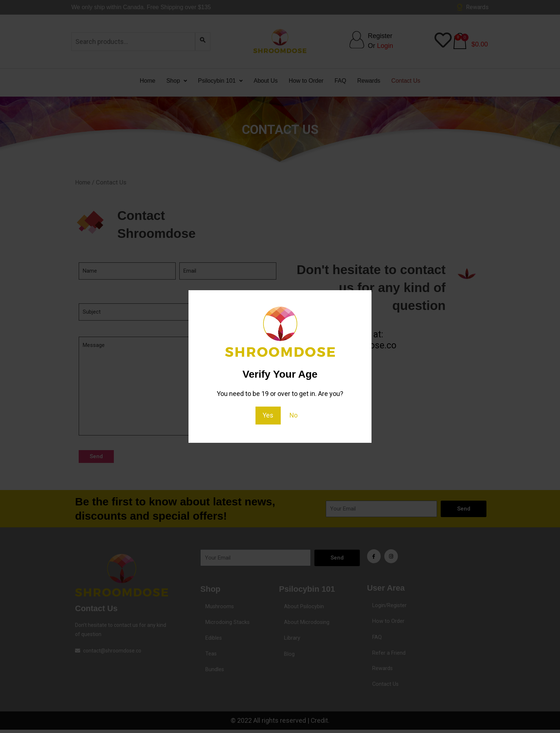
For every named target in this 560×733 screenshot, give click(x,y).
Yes (268, 415)
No (294, 415)
